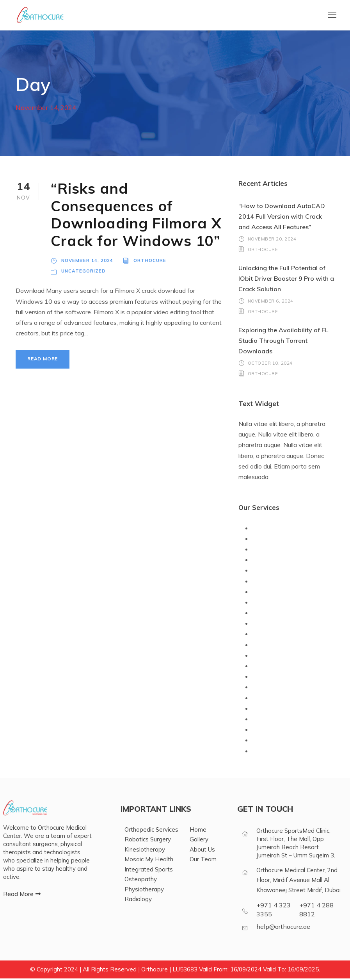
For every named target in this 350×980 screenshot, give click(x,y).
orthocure (150, 262)
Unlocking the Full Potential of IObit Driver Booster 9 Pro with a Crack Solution (286, 280)
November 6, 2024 (271, 303)
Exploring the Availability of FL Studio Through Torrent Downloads (283, 342)
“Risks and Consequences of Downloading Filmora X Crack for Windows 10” (136, 216)
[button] (22, 896)
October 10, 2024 (270, 365)
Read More (43, 361)
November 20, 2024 (272, 241)
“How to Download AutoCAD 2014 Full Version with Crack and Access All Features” (282, 218)
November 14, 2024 (87, 262)
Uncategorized (84, 273)
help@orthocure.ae (283, 928)
